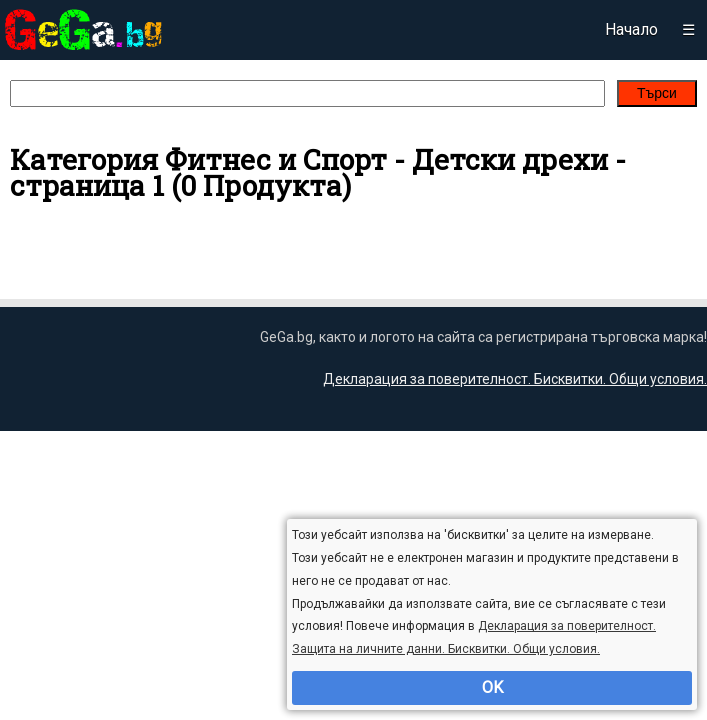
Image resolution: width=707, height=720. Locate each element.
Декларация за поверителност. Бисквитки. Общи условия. (515, 379)
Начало (631, 29)
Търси (657, 93)
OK (492, 687)
